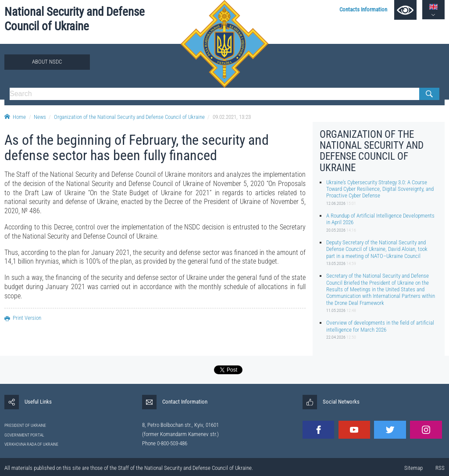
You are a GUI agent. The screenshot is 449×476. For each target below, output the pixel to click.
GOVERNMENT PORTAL (24, 435)
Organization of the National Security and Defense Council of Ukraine (129, 117)
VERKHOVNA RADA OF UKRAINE (31, 444)
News (40, 117)
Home (15, 117)
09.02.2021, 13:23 (232, 117)
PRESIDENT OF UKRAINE (25, 425)
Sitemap (413, 468)
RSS (440, 468)
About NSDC (47, 62)
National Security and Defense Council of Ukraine (75, 19)
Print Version (23, 318)
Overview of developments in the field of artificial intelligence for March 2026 (380, 326)
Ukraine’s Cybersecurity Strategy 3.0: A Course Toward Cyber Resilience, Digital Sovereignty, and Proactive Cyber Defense (380, 189)
